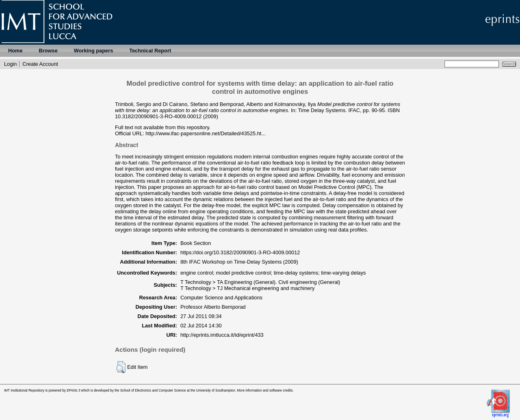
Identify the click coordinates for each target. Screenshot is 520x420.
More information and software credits (265, 391)
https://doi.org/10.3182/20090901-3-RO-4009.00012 (240, 252)
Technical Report (150, 51)
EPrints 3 (73, 391)
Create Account (40, 64)
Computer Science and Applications (221, 298)
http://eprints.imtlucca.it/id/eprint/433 (222, 335)
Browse (48, 51)
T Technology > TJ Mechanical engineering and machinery (247, 288)
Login (10, 64)
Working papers (93, 51)
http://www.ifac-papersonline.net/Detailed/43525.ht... (206, 133)
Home (15, 51)
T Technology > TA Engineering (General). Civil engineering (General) (260, 282)
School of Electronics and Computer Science (153, 391)
